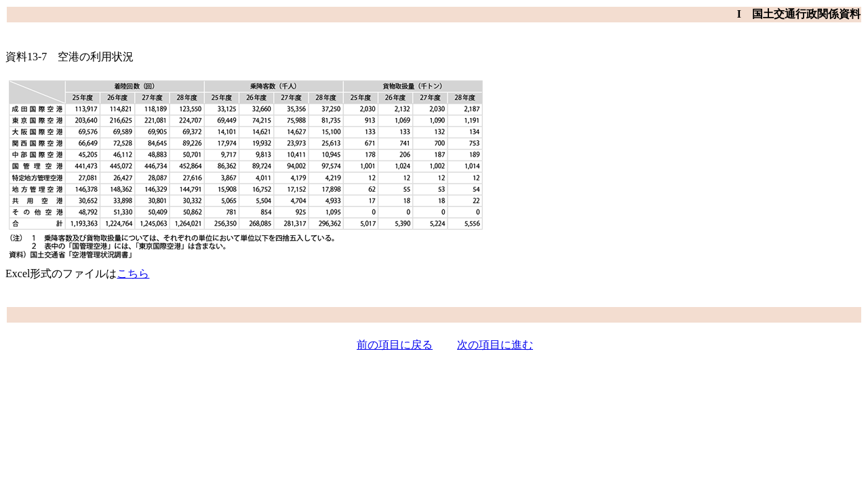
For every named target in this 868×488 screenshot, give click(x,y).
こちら (133, 273)
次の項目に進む (495, 345)
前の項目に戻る (395, 345)
